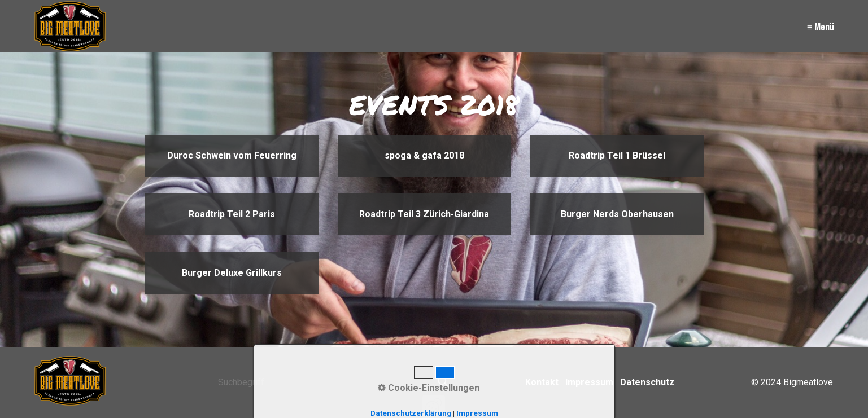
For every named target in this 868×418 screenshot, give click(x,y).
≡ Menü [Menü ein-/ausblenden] (821, 27)
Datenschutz (647, 382)
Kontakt (542, 382)
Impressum (589, 382)
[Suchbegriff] (334, 382)
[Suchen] (442, 382)
